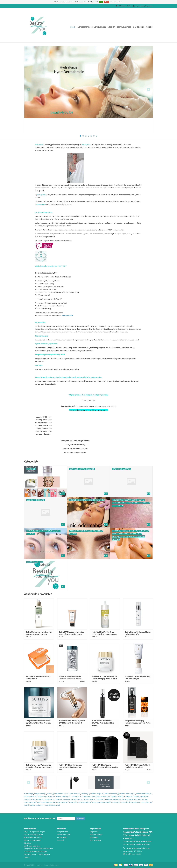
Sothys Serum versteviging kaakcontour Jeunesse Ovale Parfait (138, 722)
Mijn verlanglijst (96, 840)
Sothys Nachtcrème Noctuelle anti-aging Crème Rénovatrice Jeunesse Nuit (38, 722)
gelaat (59, 799)
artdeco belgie (97, 794)
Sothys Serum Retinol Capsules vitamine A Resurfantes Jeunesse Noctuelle (71, 678)
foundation (49, 799)
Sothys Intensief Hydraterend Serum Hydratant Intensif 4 (138, 633)
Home (73, 27)
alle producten (73, 794)
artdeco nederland (144, 794)
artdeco (86, 794)
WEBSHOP (111, 27)
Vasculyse (39, 365)
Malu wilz (29, 794)
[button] (89, 426)
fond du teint (38, 799)
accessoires (60, 794)
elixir (136, 797)
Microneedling (40, 322)
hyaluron (68, 799)
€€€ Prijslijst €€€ (124, 27)
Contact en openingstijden (33, 835)
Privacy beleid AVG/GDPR (33, 837)
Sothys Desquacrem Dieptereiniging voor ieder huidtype (138, 678)
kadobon (101, 799)
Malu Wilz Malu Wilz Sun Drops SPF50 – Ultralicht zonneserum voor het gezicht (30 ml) (105, 633)
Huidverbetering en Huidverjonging (91, 27)
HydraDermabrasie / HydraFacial (46, 344)
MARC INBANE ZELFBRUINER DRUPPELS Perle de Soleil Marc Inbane (103, 722)
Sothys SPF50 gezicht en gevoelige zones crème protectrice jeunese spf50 (71, 633)
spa (26, 805)
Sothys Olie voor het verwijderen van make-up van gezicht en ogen (39, 633)
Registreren (94, 832)
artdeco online (30, 797)
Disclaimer (28, 843)
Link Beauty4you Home (32, 846)
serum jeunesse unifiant (101, 802)
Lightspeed (56, 865)
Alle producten (62, 832)
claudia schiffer (117, 797)
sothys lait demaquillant (131, 802)
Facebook (80, 395)
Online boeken (138, 27)
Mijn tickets (94, 837)
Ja (101, 2)
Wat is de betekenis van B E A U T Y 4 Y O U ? (51, 266)
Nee (107, 2)
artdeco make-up (128, 794)
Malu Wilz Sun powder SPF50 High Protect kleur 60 (38, 678)
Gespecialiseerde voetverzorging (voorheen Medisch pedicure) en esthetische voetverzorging (68, 377)
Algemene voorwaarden (33, 840)
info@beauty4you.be (134, 854)
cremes (129, 797)
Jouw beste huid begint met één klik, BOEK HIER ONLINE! (88, 410)
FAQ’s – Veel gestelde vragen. (35, 832)
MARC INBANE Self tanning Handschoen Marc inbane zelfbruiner (105, 766)
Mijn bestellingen (96, 835)
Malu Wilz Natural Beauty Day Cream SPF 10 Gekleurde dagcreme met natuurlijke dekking (72, 722)
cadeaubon (77, 797)
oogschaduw (62, 802)
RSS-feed (61, 840)
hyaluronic (78, 799)
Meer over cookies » (117, 2)
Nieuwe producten (64, 835)
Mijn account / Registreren (143, 6)
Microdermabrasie (42, 336)
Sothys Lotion (40, 794)
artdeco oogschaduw (46, 797)
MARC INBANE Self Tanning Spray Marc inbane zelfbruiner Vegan (71, 766)
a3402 (51, 794)
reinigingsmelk (84, 802)
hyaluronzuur (90, 799)
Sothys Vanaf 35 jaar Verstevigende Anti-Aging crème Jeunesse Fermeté (39, 766)
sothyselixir (146, 802)
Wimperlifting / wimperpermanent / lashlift (50, 355)
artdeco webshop (63, 797)
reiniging (73, 802)
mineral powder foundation (133, 799)
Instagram (89, 395)
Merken (149, 27)
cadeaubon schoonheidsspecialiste (96, 797)
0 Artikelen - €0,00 (123, 6)
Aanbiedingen (62, 837)
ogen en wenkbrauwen (46, 802)
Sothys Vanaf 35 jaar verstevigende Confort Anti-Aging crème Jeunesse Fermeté (105, 678)
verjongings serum (52, 805)
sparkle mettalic (37, 805)
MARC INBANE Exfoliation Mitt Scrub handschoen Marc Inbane (138, 766)
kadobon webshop (114, 799)
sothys (116, 802)
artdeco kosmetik (112, 794)
